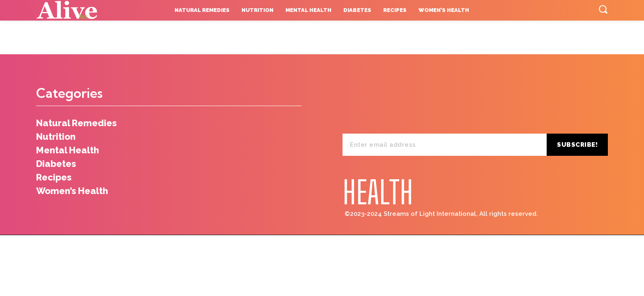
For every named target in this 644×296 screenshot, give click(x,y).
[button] (603, 9)
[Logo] (87, 10)
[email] (445, 145)
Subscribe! (577, 145)
